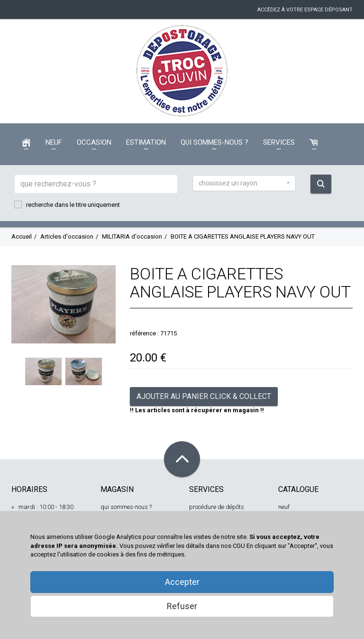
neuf (284, 507)
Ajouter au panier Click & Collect (204, 396)
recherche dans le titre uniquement (67, 204)
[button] (244, 183)
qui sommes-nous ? (126, 507)
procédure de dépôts (217, 507)
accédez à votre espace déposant (305, 10)
